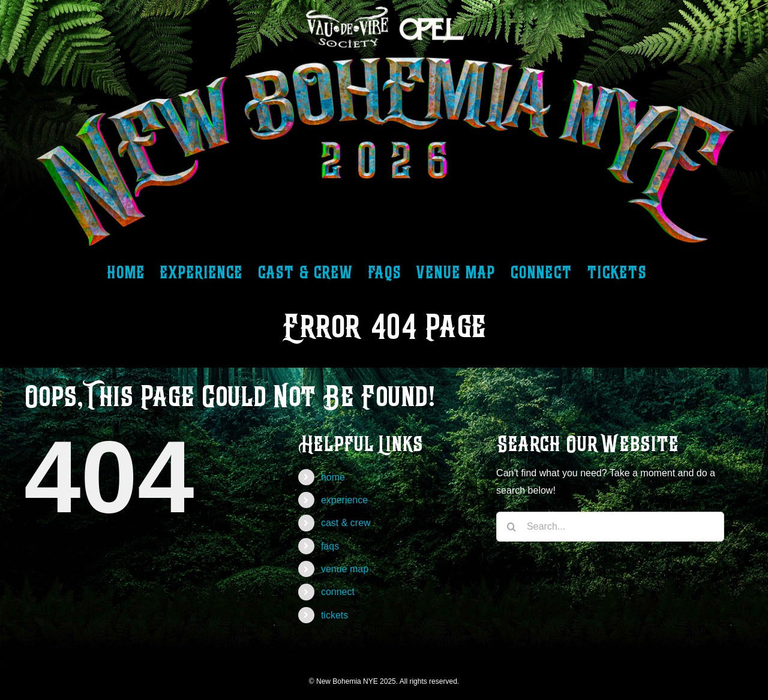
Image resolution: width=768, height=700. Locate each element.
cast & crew (346, 523)
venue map (345, 569)
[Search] (511, 527)
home (333, 477)
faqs (330, 546)
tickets (334, 615)
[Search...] (610, 527)
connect (338, 592)
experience (344, 500)
